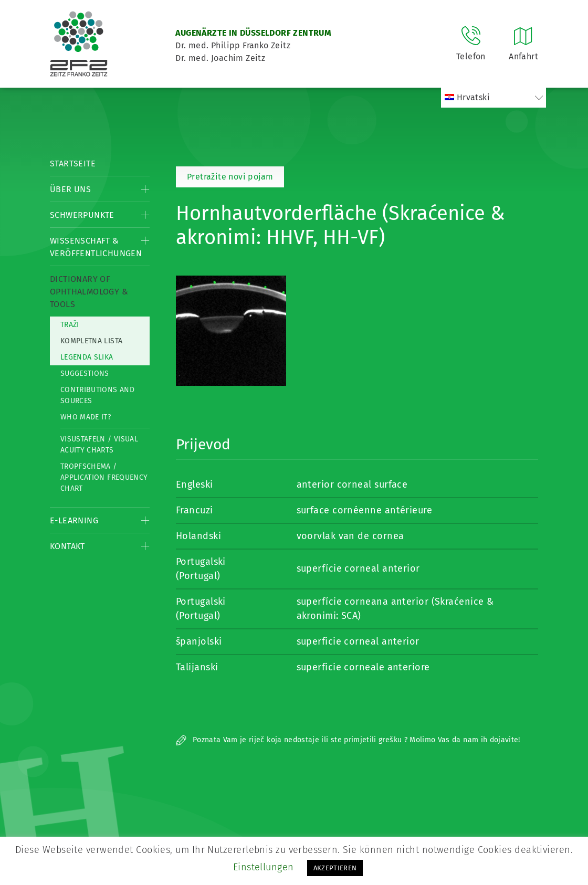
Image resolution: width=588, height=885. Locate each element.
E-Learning (74, 520)
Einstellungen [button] (264, 867)
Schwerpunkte (82, 215)
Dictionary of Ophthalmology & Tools (89, 292)
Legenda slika (87, 357)
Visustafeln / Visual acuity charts (99, 445)
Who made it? (86, 417)
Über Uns (70, 189)
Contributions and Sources (97, 395)
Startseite (73, 164)
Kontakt (67, 546)
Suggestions (85, 373)
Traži (70, 325)
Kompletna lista (91, 341)
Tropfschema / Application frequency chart (104, 477)
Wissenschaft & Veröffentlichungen (96, 247)
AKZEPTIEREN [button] (335, 868)
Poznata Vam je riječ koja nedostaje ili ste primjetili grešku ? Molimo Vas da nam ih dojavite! (348, 740)
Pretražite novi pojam (230, 177)
